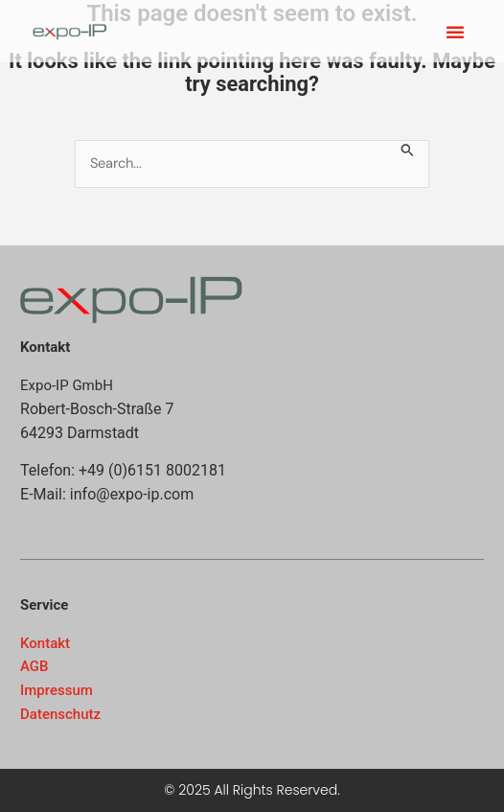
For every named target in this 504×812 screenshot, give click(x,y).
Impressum (57, 690)
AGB (34, 666)
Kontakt (45, 643)
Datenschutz (60, 714)
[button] (455, 32)
